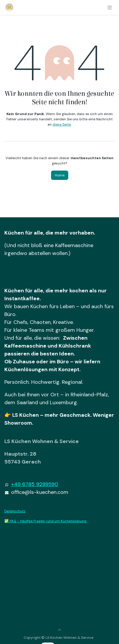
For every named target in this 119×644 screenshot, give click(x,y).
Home (60, 175)
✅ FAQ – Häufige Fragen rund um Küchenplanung (46, 521)
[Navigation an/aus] (110, 7)
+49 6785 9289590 (35, 484)
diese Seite (62, 124)
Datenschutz (15, 511)
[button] (60, 630)
